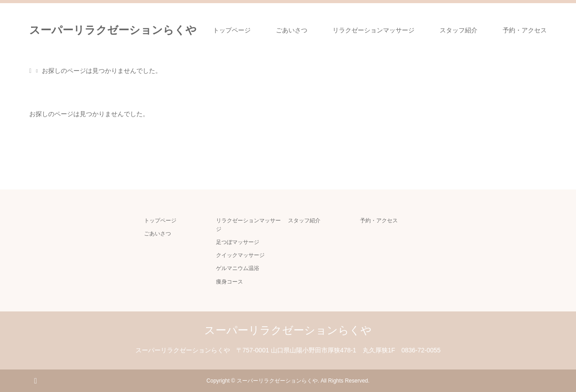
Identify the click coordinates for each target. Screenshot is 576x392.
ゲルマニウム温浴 (238, 268)
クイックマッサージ (240, 255)
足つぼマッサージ (238, 242)
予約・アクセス (525, 30)
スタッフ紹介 (459, 30)
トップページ (232, 30)
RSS (36, 380)
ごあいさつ (292, 30)
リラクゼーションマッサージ (373, 30)
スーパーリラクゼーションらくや (113, 30)
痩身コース (229, 282)
